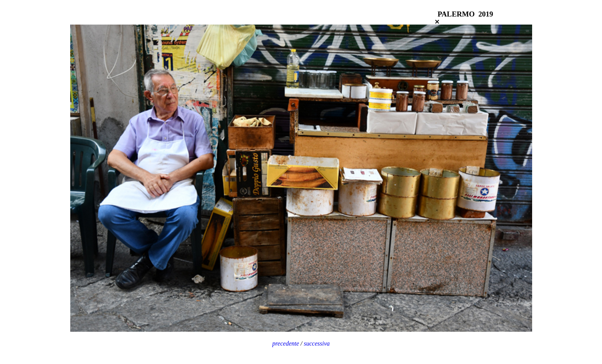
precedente (286, 343)
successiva (317, 343)
